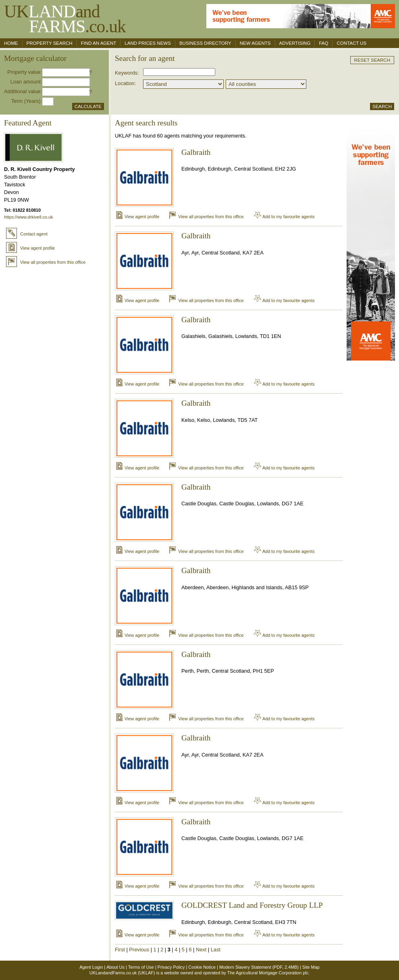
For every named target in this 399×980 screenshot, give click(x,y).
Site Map (311, 967)
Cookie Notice (202, 967)
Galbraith (196, 152)
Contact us (351, 43)
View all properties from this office (46, 262)
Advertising (295, 43)
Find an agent (99, 43)
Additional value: (23, 91)
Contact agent (27, 234)
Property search (50, 43)
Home (11, 43)
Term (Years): (27, 101)
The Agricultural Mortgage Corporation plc (268, 973)
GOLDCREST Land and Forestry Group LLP (252, 905)
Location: (125, 83)
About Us (115, 967)
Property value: (25, 72)
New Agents (255, 43)
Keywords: (127, 73)
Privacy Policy (171, 967)
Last (216, 950)
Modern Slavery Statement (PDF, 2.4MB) (259, 967)
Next (201, 950)
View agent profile (30, 248)
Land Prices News (148, 43)
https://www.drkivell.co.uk (28, 217)
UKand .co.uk (65, 19)
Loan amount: (26, 82)
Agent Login (91, 967)
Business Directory (205, 43)
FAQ (323, 43)
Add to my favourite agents (284, 217)
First (120, 950)
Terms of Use (141, 967)
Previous (139, 950)
